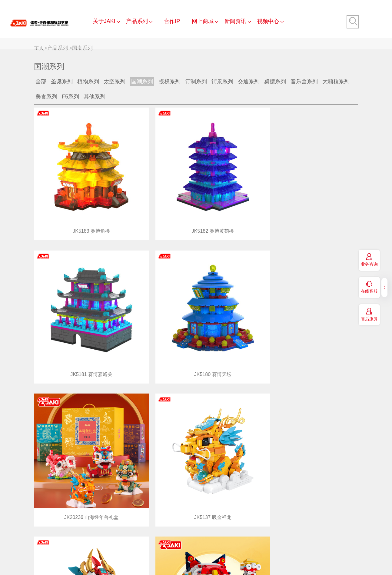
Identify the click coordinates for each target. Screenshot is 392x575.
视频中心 (268, 21)
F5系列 (70, 97)
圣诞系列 (62, 81)
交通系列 (249, 81)
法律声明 (279, 550)
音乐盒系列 (304, 81)
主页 (39, 48)
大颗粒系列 (336, 81)
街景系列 (222, 81)
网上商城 (203, 21)
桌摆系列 (275, 81)
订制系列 (196, 81)
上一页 (329, 522)
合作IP (172, 21)
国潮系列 (82, 48)
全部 (41, 81)
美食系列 (46, 97)
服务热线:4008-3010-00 (326, 562)
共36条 (307, 522)
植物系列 (88, 81)
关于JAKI (104, 21)
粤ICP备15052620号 (264, 562)
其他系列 (95, 97)
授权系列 (170, 81)
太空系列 (115, 81)
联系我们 (143, 550)
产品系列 (137, 21)
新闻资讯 (235, 21)
